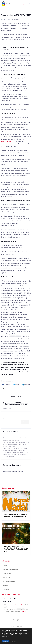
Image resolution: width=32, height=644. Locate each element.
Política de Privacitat (16, 626)
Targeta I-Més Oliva (9, 582)
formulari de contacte (18, 605)
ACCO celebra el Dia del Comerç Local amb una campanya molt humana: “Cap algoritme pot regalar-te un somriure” (16, 455)
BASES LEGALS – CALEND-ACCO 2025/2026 (15, 448)
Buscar (5, 419)
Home (5, 566)
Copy (5, 389)
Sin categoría (16, 19)
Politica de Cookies (16, 633)
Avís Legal (16, 620)
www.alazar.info (6, 141)
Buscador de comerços (10, 570)
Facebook (23, 612)
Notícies (6, 586)
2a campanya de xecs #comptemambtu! (14, 450)
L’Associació (7, 574)
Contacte (6, 589)
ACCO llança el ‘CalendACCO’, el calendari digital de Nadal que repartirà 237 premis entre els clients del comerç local (16, 444)
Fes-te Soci (7, 578)
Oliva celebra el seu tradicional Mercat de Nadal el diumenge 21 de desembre (15, 515)
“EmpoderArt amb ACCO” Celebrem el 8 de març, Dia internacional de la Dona (16, 404)
